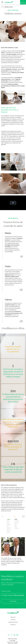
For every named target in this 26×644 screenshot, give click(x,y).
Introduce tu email (6, 591)
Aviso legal (12, 640)
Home (3, 7)
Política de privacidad (19, 595)
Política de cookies (12, 639)
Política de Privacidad (12, 642)
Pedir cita (23, 2)
